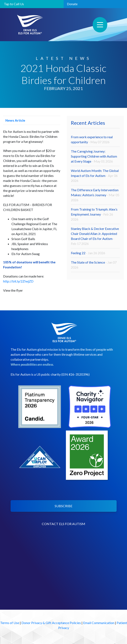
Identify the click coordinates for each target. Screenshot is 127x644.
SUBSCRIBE (63, 506)
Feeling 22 (88, 253)
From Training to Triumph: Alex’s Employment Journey (94, 214)
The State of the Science (94, 265)
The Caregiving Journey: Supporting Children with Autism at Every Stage (94, 156)
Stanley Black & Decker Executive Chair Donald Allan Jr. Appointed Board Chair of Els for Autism (95, 236)
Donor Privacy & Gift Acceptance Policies (51, 623)
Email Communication (99, 623)
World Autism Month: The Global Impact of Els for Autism (95, 176)
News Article (14, 120)
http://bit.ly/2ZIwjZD (18, 281)
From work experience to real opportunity (92, 139)
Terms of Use (10, 623)
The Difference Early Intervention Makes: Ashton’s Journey (95, 195)
